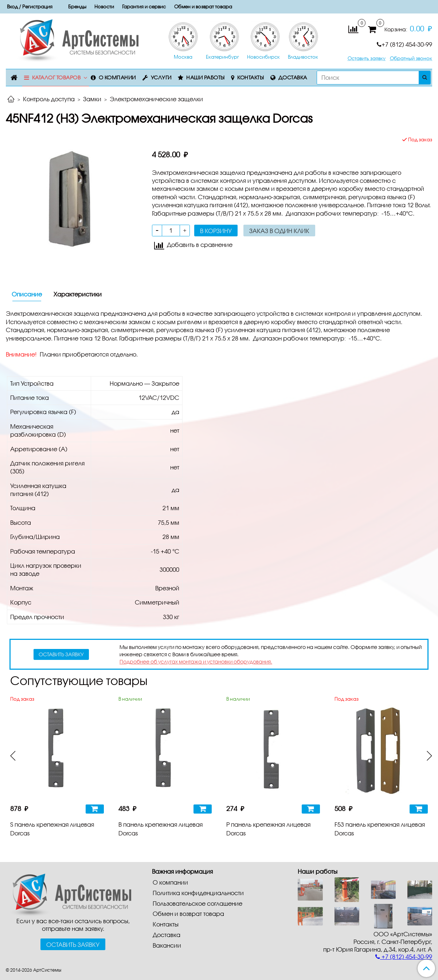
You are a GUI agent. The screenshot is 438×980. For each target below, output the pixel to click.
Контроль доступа (49, 99)
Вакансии (167, 945)
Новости (104, 7)
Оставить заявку (367, 58)
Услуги (161, 77)
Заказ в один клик (279, 231)
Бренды (77, 7)
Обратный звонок (411, 58)
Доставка (293, 77)
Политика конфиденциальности (198, 893)
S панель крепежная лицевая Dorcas (52, 829)
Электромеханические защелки (156, 99)
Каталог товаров (56, 77)
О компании (117, 77)
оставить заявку (61, 654)
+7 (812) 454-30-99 (404, 44)
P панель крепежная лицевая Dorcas (268, 829)
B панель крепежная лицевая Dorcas (161, 829)
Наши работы (206, 77)
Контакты (251, 77)
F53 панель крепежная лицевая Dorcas (380, 829)
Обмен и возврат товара (203, 7)
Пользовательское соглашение (198, 903)
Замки (92, 99)
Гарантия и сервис (144, 7)
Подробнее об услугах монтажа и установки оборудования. (196, 662)
